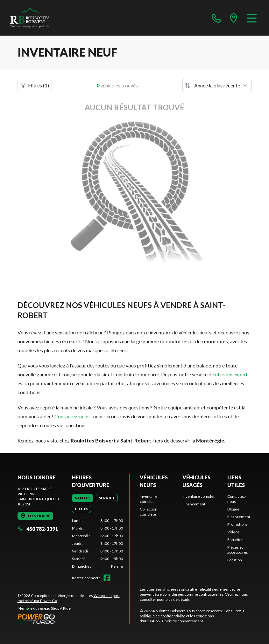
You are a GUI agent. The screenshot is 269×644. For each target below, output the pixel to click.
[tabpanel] (97, 544)
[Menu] (252, 18)
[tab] (83, 498)
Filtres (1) (35, 86)
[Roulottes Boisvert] (42, 18)
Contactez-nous (72, 416)
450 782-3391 (38, 529)
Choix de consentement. (183, 621)
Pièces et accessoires (238, 550)
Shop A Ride (61, 608)
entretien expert (230, 374)
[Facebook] (107, 578)
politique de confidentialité (163, 616)
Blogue (233, 509)
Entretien (235, 540)
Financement (194, 504)
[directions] (234, 18)
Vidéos (233, 532)
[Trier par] (217, 86)
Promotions (237, 524)
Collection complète (149, 512)
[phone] (216, 18)
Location (235, 560)
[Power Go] (74, 619)
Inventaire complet (149, 499)
